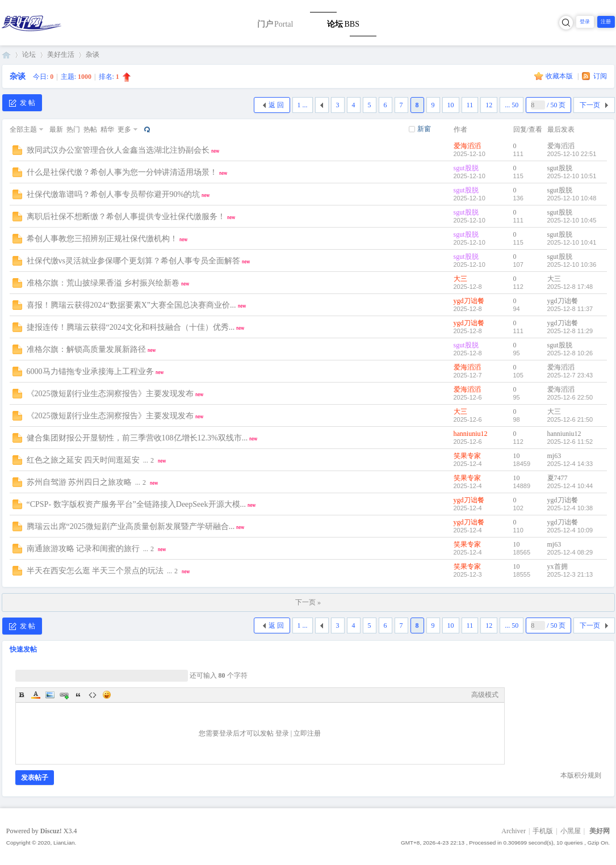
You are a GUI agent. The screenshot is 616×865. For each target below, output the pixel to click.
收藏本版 (560, 76)
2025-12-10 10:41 (572, 242)
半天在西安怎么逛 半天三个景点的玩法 (95, 571)
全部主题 (23, 129)
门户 (275, 24)
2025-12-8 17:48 (570, 287)
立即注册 (307, 733)
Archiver (514, 831)
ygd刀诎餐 (469, 301)
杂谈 (93, 54)
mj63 (554, 456)
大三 (460, 279)
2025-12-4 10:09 (570, 530)
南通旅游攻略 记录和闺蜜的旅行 (83, 549)
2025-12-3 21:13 (570, 574)
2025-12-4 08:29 (570, 552)
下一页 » (308, 602)
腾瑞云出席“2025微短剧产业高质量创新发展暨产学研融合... (131, 526)
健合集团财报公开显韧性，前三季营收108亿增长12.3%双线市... (137, 438)
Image (50, 695)
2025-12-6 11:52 (570, 442)
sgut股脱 (466, 168)
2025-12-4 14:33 (570, 464)
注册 (606, 22)
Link (64, 695)
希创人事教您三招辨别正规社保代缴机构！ (102, 239)
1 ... (303, 105)
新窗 (424, 129)
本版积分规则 (581, 775)
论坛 (343, 24)
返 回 (276, 105)
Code (93, 695)
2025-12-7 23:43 (570, 375)
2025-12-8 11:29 (570, 331)
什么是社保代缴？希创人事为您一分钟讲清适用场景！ (122, 172)
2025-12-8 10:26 (570, 353)
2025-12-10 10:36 (572, 264)
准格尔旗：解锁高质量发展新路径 (86, 349)
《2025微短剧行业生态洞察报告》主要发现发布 (110, 394)
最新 (56, 129)
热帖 (90, 129)
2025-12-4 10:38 (570, 508)
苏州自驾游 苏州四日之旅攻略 (79, 482)
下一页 (590, 105)
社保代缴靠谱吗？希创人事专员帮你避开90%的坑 (114, 194)
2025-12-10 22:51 (572, 154)
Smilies (107, 695)
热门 (73, 129)
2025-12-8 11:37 (570, 309)
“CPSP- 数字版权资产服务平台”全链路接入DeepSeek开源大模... (137, 504)
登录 (585, 22)
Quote (78, 695)
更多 (124, 129)
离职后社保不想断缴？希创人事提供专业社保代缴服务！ (126, 217)
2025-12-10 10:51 (572, 176)
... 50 (512, 105)
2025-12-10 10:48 (572, 198)
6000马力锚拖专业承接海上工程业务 (90, 371)
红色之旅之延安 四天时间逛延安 (83, 460)
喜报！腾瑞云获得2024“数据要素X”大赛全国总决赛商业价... (131, 305)
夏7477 (558, 478)
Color (36, 695)
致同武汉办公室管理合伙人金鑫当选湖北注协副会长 (118, 150)
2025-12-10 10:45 (572, 220)
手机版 (543, 831)
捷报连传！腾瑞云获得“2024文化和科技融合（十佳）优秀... (131, 327)
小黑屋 (571, 831)
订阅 (600, 76)
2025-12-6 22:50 (570, 397)
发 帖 (22, 103)
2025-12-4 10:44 (570, 486)
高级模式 (485, 695)
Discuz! (51, 831)
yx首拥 (558, 566)
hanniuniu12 (471, 434)
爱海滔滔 (467, 146)
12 (489, 105)
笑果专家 (467, 456)
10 (451, 105)
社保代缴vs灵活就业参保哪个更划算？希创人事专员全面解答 (133, 261)
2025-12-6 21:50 (570, 419)
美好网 (6, 55)
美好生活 (61, 54)
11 (470, 105)
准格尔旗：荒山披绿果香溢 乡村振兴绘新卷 (103, 283)
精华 (107, 129)
